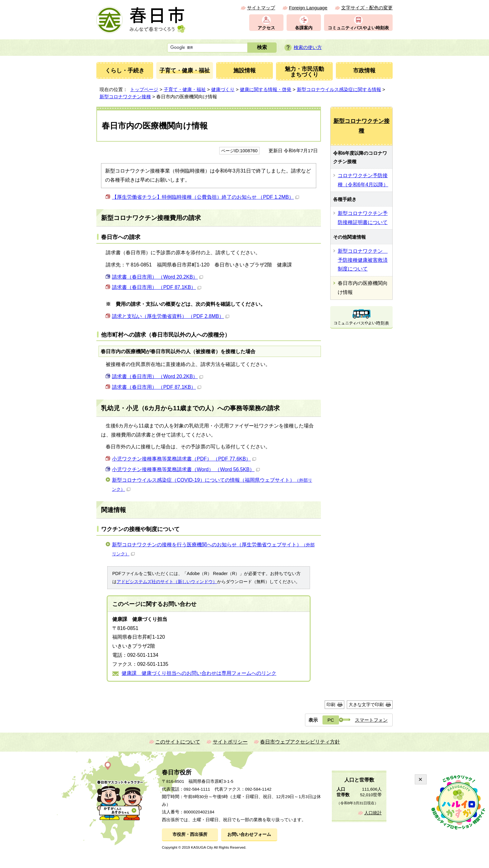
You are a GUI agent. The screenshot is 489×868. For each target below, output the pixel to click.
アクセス (266, 28)
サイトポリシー (230, 742)
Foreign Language (308, 8)
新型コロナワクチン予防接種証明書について (363, 218)
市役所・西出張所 (190, 834)
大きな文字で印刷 (366, 705)
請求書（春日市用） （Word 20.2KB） (157, 277)
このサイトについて (178, 742)
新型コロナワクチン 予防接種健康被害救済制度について (363, 260)
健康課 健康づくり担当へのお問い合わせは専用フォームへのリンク (199, 673)
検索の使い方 (308, 47)
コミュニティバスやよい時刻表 (358, 28)
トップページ (144, 89)
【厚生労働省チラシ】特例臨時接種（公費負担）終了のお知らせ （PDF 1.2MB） (206, 197)
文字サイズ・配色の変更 (367, 8)
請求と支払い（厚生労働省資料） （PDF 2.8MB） (171, 316)
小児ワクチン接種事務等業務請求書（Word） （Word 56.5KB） (186, 469)
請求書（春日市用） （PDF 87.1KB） (157, 287)
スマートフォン (371, 720)
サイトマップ (261, 8)
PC (331, 720)
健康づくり (223, 89)
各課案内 (304, 28)
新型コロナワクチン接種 (125, 97)
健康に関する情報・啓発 (266, 89)
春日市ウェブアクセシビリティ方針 (300, 742)
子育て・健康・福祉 (185, 89)
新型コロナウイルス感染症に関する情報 (339, 89)
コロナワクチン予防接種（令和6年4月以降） (363, 180)
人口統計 (373, 813)
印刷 (331, 705)
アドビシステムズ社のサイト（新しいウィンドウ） (167, 582)
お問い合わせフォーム (249, 834)
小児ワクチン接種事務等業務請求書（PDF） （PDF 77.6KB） (184, 459)
